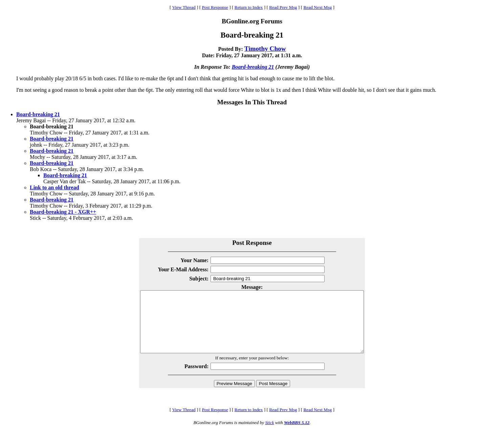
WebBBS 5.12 (297, 435)
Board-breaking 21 (253, 67)
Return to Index (249, 7)
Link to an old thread (54, 187)
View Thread (184, 7)
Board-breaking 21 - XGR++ (63, 212)
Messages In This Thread (252, 102)
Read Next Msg (317, 7)
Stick (269, 435)
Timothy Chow (265, 49)
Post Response (215, 7)
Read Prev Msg (283, 7)
